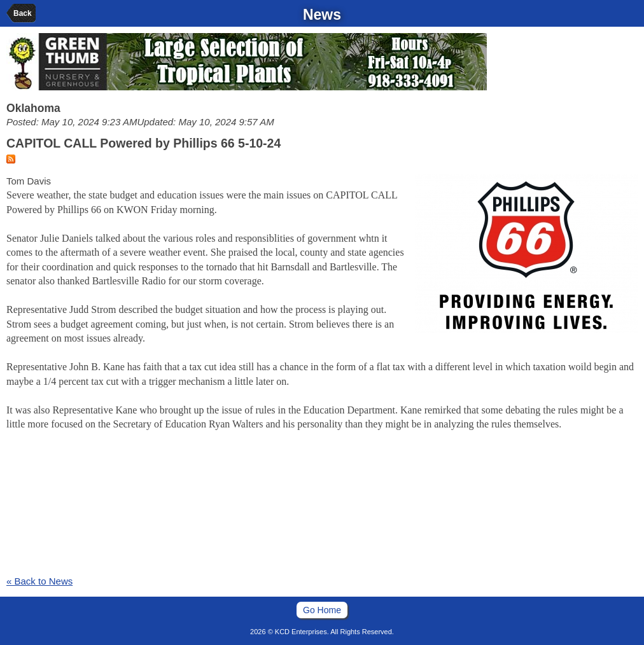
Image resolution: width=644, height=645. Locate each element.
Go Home (322, 610)
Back (23, 13)
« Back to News (39, 581)
